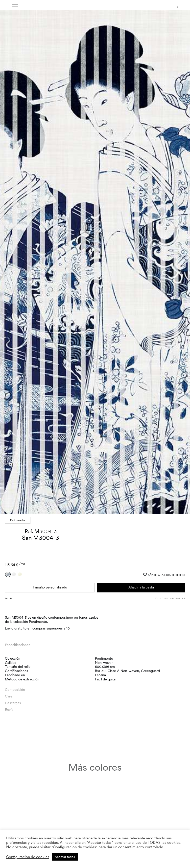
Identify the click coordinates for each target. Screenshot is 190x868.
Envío (9, 709)
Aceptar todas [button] (65, 857)
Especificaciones (18, 644)
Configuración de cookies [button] (28, 857)
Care (9, 695)
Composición (15, 689)
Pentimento (104, 658)
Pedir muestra (18, 519)
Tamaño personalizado (50, 586)
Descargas (13, 702)
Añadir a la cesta (141, 586)
